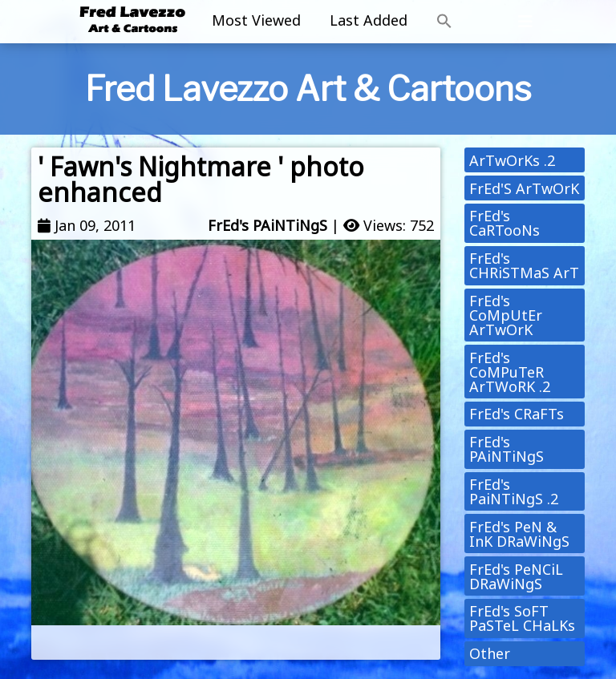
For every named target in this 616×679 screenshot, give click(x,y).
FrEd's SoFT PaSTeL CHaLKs (522, 618)
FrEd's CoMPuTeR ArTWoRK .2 (510, 372)
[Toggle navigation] (525, 22)
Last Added (369, 20)
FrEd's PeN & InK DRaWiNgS (519, 534)
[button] (444, 22)
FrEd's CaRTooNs (505, 223)
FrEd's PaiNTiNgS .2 (514, 491)
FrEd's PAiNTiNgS (267, 225)
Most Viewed (256, 20)
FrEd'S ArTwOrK (524, 188)
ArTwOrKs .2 (512, 160)
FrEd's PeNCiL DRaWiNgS (516, 576)
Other (490, 653)
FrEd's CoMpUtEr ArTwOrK (506, 315)
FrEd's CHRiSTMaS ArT (524, 265)
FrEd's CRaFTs (517, 414)
